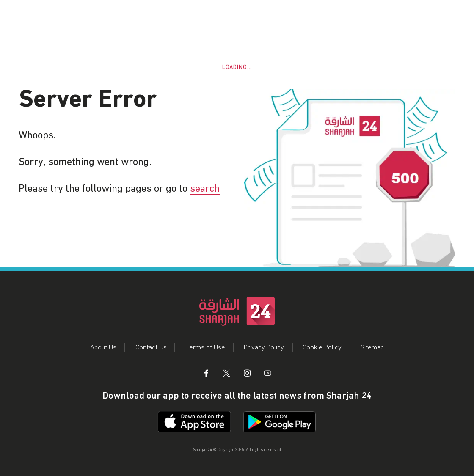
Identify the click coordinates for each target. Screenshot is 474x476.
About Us (103, 348)
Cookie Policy (322, 348)
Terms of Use (205, 348)
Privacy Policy (264, 348)
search (205, 189)
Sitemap (372, 348)
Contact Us (151, 348)
